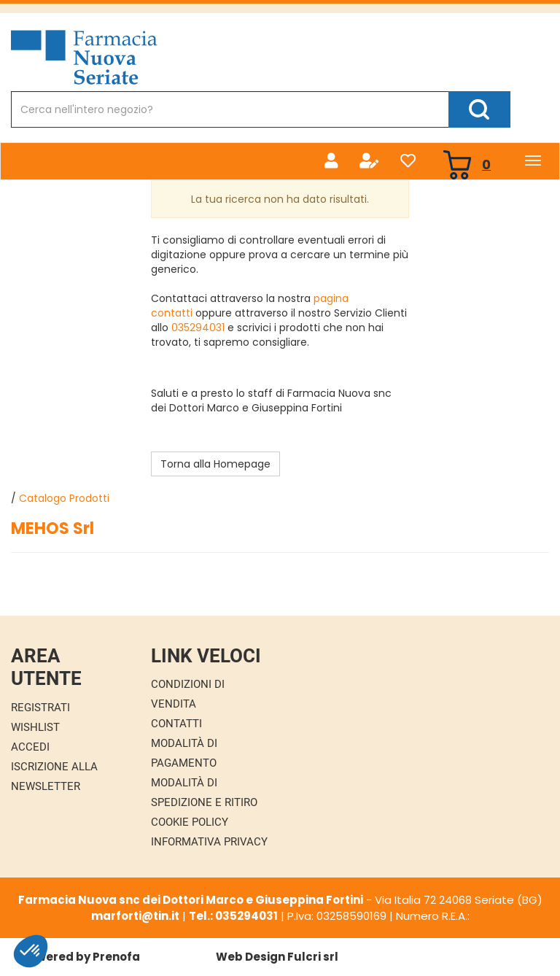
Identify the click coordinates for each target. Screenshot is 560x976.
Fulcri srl (313, 957)
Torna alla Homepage (215, 464)
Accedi (30, 747)
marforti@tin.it (135, 916)
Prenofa (116, 957)
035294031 (198, 328)
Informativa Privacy (209, 842)
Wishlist (35, 727)
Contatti (176, 724)
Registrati (40, 708)
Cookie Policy (190, 822)
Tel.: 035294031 (233, 916)
